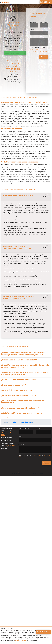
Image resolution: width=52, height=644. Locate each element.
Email (32, 30)
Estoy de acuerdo (43, 632)
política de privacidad (39, 51)
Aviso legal (11, 473)
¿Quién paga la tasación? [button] (15, 385)
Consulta (34, 37)
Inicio (6, 422)
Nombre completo (24, 429)
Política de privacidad (23, 473)
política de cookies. (21, 641)
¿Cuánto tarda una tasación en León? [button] (20, 395)
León (14, 422)
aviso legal (34, 49)
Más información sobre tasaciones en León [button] (22, 413)
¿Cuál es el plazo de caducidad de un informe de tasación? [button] (22, 402)
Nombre (33, 22)
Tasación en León (27, 422)
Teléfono (44, 22)
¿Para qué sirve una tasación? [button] (17, 390)
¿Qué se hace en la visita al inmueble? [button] (20, 360)
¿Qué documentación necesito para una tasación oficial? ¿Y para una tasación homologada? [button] (23, 354)
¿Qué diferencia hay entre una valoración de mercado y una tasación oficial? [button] (26, 366)
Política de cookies (38, 473)
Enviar (44, 57)
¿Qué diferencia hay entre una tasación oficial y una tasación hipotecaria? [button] (24, 373)
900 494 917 (6, 434)
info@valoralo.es (10, 445)
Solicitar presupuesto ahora (16, 53)
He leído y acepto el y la (39, 49)
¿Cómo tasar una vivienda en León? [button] (19, 380)
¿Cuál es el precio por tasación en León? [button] (21, 408)
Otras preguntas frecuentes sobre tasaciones (15, 417)
